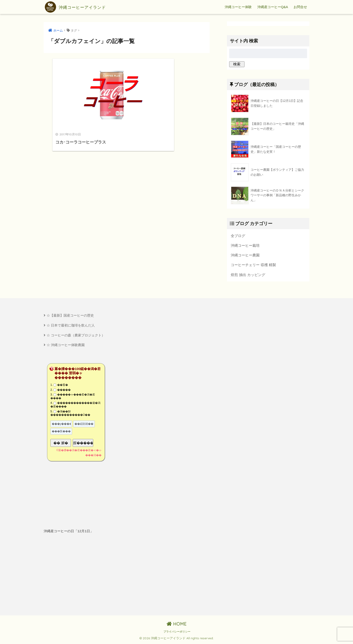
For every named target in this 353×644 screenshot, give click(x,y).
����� (64, 391)
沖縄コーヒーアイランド (82, 7)
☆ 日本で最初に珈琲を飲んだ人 (71, 326)
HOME (177, 625)
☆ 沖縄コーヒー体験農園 (66, 346)
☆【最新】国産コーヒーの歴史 (70, 316)
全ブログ (238, 236)
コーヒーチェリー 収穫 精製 (253, 265)
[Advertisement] (84, 576)
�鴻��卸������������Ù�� (70, 414)
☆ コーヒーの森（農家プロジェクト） (76, 336)
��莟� (63, 386)
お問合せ (300, 7)
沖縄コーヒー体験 (238, 7)
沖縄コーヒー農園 (245, 255)
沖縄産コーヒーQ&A (273, 7)
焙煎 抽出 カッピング (248, 275)
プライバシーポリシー (177, 633)
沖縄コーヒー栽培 (245, 245)
